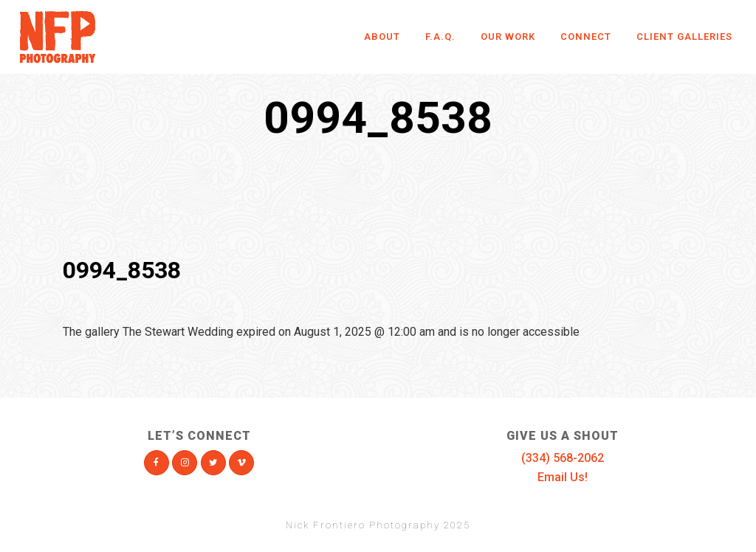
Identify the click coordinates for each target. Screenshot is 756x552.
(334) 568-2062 (563, 458)
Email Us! (563, 477)
